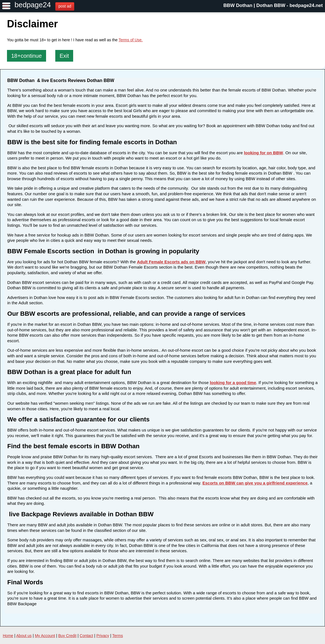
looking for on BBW (264, 153)
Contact (86, 636)
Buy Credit (67, 636)
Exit (64, 56)
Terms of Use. (131, 40)
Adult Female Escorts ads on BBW (171, 262)
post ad (65, 6)
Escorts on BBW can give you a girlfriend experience (255, 483)
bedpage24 (33, 5)
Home (8, 636)
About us (24, 636)
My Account (45, 636)
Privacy (103, 636)
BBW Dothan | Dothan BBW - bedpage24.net (273, 5)
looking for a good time (233, 383)
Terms (118, 636)
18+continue (27, 56)
